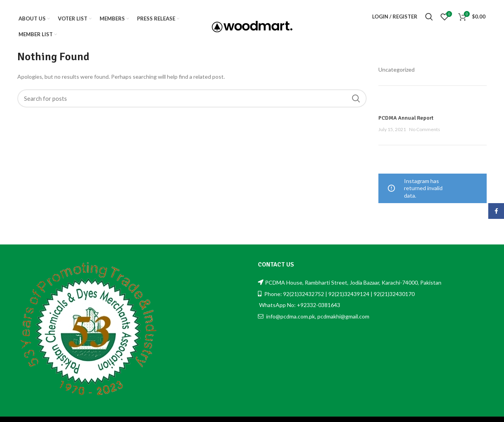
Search (356, 98)
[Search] (192, 98)
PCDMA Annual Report (406, 118)
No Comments (425, 129)
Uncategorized (397, 69)
